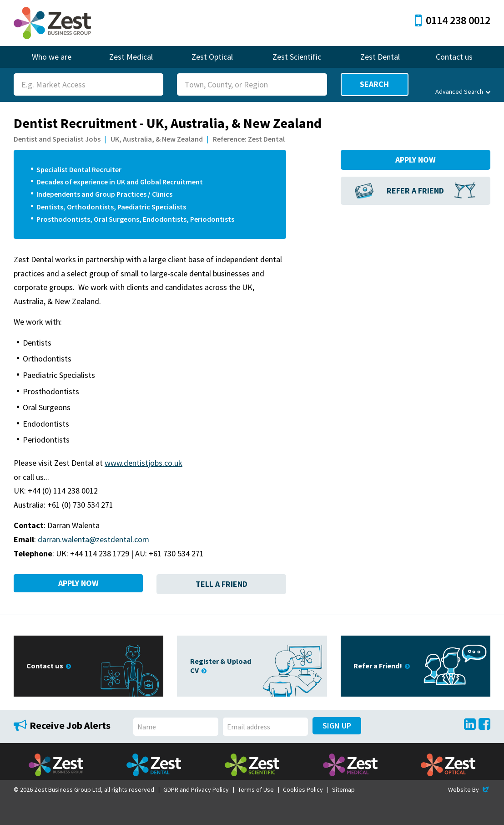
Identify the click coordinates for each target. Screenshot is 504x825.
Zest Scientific (297, 57)
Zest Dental (380, 57)
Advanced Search (463, 92)
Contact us (454, 57)
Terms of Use (256, 789)
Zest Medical (131, 57)
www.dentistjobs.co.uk (144, 463)
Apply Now (78, 584)
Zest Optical (212, 57)
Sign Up (337, 726)
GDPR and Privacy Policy (196, 789)
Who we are (52, 57)
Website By (469, 789)
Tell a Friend (222, 584)
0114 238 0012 (453, 20)
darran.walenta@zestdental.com (93, 539)
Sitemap (343, 789)
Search (374, 84)
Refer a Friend (415, 191)
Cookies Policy (303, 789)
